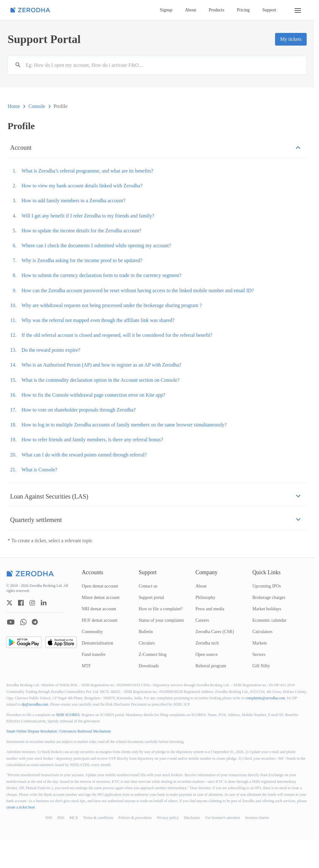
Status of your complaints (161, 620)
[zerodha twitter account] (9, 603)
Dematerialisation (98, 643)
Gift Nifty (261, 666)
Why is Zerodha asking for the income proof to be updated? (82, 260)
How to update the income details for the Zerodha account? (81, 231)
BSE (61, 818)
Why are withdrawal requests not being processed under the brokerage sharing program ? (112, 305)
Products (216, 10)
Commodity (92, 632)
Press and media (210, 609)
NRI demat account (99, 609)
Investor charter (257, 818)
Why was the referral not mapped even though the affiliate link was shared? (98, 320)
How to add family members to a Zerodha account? (74, 201)
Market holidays (267, 609)
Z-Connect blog (152, 654)
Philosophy (205, 598)
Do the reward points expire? (51, 350)
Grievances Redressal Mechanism (85, 731)
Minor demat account (101, 598)
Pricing (243, 10)
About (190, 10)
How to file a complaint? (160, 609)
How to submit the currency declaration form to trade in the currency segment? (101, 275)
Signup (166, 10)
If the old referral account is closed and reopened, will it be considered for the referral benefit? (117, 335)
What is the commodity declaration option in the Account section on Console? (101, 380)
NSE (49, 818)
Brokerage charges (269, 598)
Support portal (151, 598)
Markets (260, 643)
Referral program (211, 666)
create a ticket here (21, 807)
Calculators (262, 632)
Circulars (147, 643)
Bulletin (146, 632)
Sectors (259, 654)
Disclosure (192, 818)
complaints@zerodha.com (265, 698)
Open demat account (100, 586)
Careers (202, 620)
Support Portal (44, 39)
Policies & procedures (135, 818)
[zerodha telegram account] (35, 622)
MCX (74, 818)
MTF (86, 666)
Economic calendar (269, 620)
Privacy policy (168, 818)
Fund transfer (94, 654)
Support (269, 10)
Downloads (149, 666)
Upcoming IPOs (267, 586)
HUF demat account (100, 620)
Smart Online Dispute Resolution (32, 731)
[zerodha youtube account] (11, 622)
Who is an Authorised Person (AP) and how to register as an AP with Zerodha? (101, 365)
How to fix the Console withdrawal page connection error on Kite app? (93, 395)
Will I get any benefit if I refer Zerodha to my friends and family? (88, 216)
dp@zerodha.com (35, 704)
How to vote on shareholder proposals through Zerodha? (79, 410)
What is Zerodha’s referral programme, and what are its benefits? (87, 171)
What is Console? (39, 470)
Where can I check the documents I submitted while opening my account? (96, 245)
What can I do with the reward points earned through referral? (84, 455)
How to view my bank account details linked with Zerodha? (82, 186)
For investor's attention (223, 818)
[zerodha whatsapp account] (23, 622)
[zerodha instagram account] (32, 603)
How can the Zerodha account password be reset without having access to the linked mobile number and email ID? (138, 290)
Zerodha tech (207, 643)
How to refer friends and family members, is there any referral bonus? (92, 440)
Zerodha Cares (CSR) (215, 632)
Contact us (148, 586)
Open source (206, 654)
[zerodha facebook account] (21, 603)
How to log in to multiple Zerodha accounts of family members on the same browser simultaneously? (124, 425)
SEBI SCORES (68, 715)
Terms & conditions (98, 818)
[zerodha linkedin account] (44, 603)
